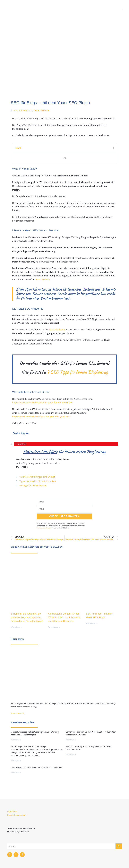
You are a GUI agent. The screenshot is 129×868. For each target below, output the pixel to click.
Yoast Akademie (57, 329)
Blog (16, 110)
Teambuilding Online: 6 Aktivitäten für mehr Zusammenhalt (36, 767)
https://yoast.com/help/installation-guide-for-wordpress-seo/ (43, 402)
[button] (113, 148)
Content (23, 110)
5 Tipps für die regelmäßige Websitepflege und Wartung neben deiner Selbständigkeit (27, 617)
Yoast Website (43, 279)
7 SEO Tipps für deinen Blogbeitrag (77, 372)
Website (45, 110)
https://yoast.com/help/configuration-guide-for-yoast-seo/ (41, 417)
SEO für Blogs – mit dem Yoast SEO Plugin (29, 746)
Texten (37, 110)
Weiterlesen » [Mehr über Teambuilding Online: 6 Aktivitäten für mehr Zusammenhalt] (16, 773)
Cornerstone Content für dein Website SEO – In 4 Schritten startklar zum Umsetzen (64, 617)
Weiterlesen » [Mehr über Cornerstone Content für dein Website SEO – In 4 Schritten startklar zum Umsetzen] (54, 627)
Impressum (12, 812)
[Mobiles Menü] (122, 9)
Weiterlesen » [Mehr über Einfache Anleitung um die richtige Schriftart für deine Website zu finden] (71, 754)
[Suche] (119, 846)
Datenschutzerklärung (44, 528)
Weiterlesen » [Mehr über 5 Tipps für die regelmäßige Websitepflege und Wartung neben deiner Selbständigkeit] (17, 627)
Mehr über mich (18, 713)
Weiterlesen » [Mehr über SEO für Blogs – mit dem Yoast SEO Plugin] (92, 623)
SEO (30, 110)
